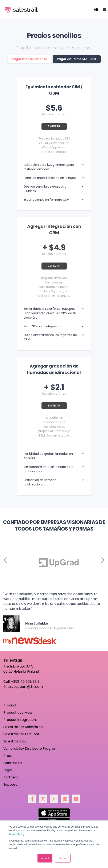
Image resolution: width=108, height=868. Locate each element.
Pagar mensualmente (29, 59)
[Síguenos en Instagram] (54, 799)
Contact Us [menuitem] (13, 763)
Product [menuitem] (10, 705)
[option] (54, 562)
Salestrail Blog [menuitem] (15, 741)
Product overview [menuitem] (18, 713)
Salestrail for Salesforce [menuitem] (23, 727)
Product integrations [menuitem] (20, 720)
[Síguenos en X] (43, 799)
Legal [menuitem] (8, 770)
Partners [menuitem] (11, 777)
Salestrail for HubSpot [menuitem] (21, 734)
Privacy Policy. (17, 834)
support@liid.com (28, 687)
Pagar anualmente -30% (77, 59)
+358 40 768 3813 (25, 682)
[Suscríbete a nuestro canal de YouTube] (76, 799)
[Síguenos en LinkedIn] (65, 799)
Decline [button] (63, 858)
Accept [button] (45, 858)
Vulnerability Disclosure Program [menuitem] (30, 748)
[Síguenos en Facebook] (32, 799)
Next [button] (103, 560)
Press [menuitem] (8, 756)
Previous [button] (5, 560)
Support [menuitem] (10, 784)
